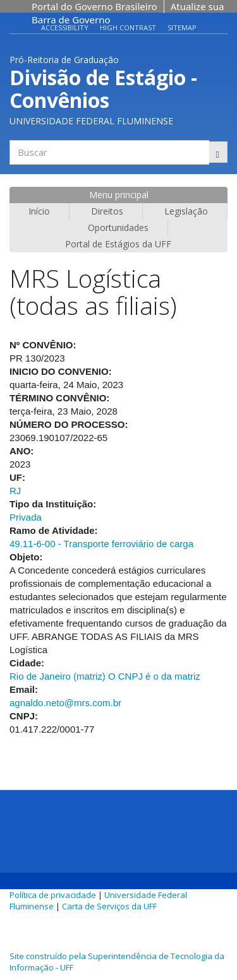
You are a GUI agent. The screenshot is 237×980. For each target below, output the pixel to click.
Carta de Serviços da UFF (109, 906)
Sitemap (182, 27)
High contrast (128, 27)
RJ (15, 491)
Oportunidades (118, 227)
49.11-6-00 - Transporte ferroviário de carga (101, 544)
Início (39, 211)
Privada (26, 517)
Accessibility (65, 27)
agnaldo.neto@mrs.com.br (65, 703)
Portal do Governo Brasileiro (94, 6)
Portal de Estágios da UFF (118, 244)
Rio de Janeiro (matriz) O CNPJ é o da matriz (105, 676)
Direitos (107, 211)
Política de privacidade (53, 895)
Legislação (186, 211)
